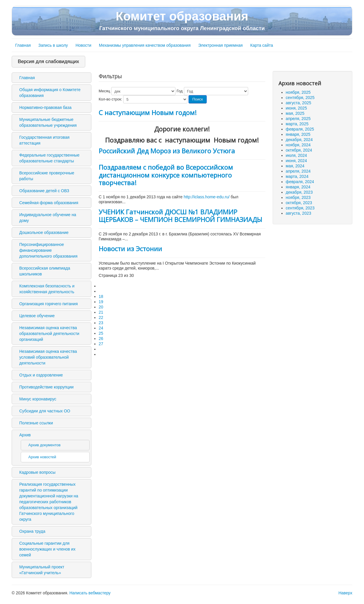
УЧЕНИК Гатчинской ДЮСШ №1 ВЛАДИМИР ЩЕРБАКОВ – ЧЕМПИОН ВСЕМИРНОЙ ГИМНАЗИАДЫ (180, 216)
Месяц (104, 91)
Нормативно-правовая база (45, 107)
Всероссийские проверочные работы (47, 176)
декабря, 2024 (299, 140)
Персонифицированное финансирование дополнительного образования (48, 250)
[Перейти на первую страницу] (101, 286)
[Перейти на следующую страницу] (101, 349)
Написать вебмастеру (90, 593)
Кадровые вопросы (37, 472)
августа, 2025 (298, 103)
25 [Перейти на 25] (101, 333)
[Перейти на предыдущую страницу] (101, 291)
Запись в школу (53, 45)
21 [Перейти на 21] (101, 312)
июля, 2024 (296, 155)
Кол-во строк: (110, 99)
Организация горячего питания (48, 304)
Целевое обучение (37, 316)
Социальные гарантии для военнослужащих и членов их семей (47, 549)
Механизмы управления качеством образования (145, 45)
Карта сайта (262, 45)
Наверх (345, 593)
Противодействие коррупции (46, 387)
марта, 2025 (297, 124)
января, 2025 (298, 134)
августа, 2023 (298, 213)
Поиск (198, 99)
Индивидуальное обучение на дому (48, 218)
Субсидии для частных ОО (45, 411)
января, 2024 (298, 187)
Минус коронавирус (38, 399)
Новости (83, 45)
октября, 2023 (299, 203)
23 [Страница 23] (101, 323)
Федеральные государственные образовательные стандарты (49, 158)
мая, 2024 (295, 166)
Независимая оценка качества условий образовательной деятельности (48, 357)
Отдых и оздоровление (41, 375)
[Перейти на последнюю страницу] (101, 354)
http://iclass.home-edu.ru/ (207, 197)
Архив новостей (42, 457)
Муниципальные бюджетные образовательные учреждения (48, 122)
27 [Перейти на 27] (101, 344)
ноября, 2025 (298, 92)
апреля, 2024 (298, 171)
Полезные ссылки (36, 423)
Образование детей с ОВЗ (44, 191)
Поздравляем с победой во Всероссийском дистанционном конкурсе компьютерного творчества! (166, 175)
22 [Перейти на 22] (101, 317)
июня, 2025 (296, 108)
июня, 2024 (296, 161)
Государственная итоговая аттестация (44, 140)
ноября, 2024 (298, 145)
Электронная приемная (220, 45)
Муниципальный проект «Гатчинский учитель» (42, 570)
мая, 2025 (295, 113)
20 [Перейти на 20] (101, 307)
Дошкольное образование (44, 232)
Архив (25, 435)
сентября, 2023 (300, 208)
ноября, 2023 (298, 197)
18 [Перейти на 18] (101, 296)
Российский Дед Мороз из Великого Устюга (167, 151)
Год (180, 91)
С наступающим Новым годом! (148, 112)
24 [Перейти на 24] (101, 328)
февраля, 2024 (300, 182)
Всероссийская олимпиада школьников (45, 271)
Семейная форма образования (49, 203)
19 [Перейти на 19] (101, 302)
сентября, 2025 (300, 98)
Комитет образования (182, 20)
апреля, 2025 (298, 119)
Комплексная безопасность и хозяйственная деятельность (47, 289)
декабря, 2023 (299, 192)
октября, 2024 (299, 150)
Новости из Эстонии (130, 249)
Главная (23, 45)
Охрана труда (32, 531)
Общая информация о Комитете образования (50, 93)
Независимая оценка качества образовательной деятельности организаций (49, 334)
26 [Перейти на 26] (101, 339)
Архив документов (44, 445)
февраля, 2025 (300, 129)
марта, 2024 (297, 176)
